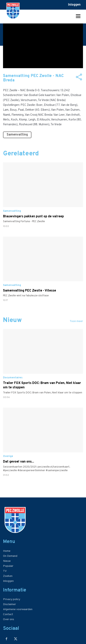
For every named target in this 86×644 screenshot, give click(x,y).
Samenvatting (17, 135)
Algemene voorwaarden (18, 609)
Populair (8, 566)
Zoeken (8, 576)
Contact (8, 614)
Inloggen (74, 5)
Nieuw (7, 561)
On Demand (10, 556)
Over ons (9, 619)
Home (7, 551)
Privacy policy (12, 599)
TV (5, 571)
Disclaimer (9, 604)
